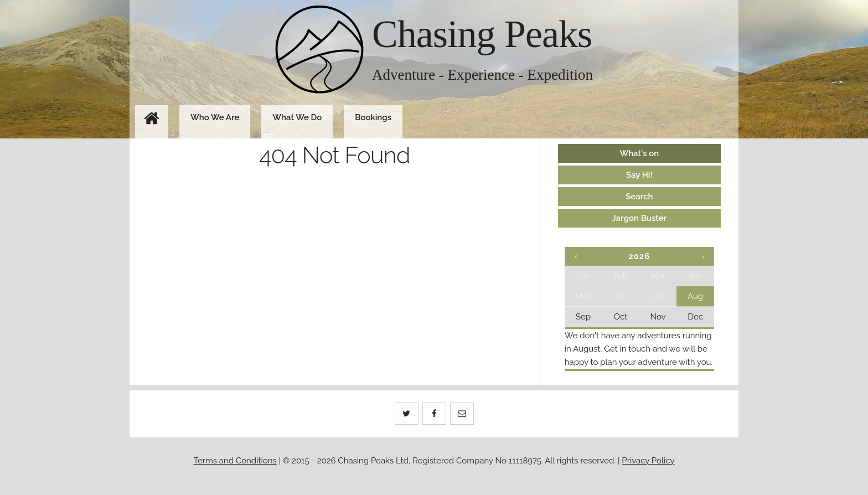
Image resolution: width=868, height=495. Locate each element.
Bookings (373, 117)
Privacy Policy (648, 461)
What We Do (297, 117)
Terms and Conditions (235, 461)
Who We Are (215, 117)
